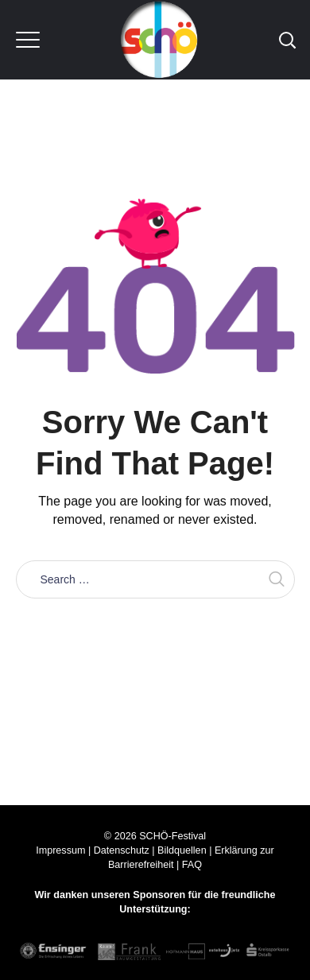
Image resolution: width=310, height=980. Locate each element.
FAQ (192, 865)
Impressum (60, 850)
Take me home (155, 634)
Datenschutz (122, 850)
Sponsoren (159, 895)
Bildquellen (182, 850)
